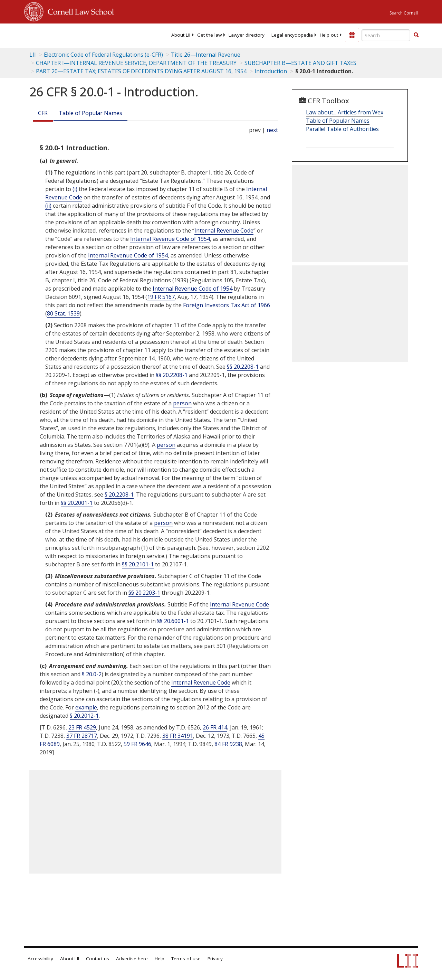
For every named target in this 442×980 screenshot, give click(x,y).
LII (33, 55)
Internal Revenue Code (224, 230)
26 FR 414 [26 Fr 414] (215, 727)
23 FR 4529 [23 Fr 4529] (82, 727)
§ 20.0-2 (92, 674)
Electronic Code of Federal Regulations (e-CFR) (103, 55)
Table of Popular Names (90, 113)
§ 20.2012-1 (84, 716)
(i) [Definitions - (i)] (75, 189)
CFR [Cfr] (43, 113)
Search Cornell (404, 13)
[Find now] (416, 35)
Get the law (209, 35)
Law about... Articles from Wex (345, 112)
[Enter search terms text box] (386, 35)
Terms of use (186, 959)
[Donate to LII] (352, 35)
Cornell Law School (79, 11)
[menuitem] (181, 35)
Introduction (271, 71)
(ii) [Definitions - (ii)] (48, 206)
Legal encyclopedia (292, 35)
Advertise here (132, 959)
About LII (181, 35)
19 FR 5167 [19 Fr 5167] (161, 297)
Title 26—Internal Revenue (206, 55)
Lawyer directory (247, 35)
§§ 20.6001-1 (173, 621)
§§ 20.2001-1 (77, 503)
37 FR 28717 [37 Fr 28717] (82, 736)
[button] (416, 35)
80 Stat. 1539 (63, 313)
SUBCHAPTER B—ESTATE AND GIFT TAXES (300, 63)
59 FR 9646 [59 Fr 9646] (137, 744)
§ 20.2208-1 (119, 494)
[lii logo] (51, 35)
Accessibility (40, 959)
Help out (329, 35)
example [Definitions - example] (86, 707)
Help (160, 959)
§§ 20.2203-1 (144, 593)
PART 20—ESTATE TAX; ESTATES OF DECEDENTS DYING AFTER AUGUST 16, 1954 (141, 71)
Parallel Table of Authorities (342, 129)
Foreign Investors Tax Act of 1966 (227, 305)
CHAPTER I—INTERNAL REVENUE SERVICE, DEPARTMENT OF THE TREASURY (136, 63)
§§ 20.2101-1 (138, 564)
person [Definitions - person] (182, 403)
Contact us (98, 959)
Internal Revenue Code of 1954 (170, 239)
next (272, 130)
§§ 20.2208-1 (243, 367)
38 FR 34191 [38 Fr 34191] (178, 736)
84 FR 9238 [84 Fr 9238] (228, 744)
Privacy (215, 959)
